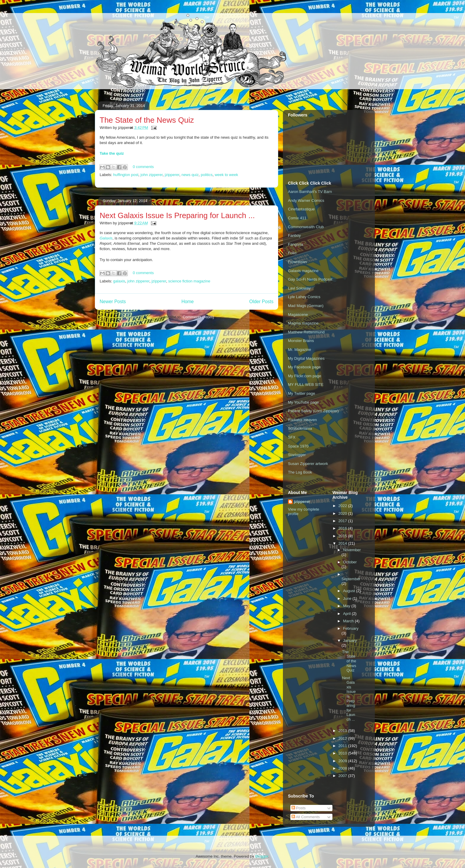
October (350, 562)
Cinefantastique (301, 209)
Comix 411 (297, 218)
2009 (343, 761)
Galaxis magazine (303, 271)
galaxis (119, 281)
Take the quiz (112, 153)
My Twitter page (302, 393)
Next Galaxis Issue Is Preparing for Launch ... (177, 215)
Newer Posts (113, 302)
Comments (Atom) (198, 317)
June (348, 598)
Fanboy (294, 235)
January (350, 641)
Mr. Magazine (300, 350)
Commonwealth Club (306, 227)
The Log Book (300, 472)
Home (188, 302)
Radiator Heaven (302, 420)
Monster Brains (301, 341)
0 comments (143, 167)
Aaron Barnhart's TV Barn (310, 192)
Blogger (262, 856)
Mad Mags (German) (306, 306)
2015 (343, 536)
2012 (343, 738)
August (350, 591)
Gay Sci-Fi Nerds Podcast (310, 279)
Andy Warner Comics (306, 200)
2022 (343, 506)
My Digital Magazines (306, 358)
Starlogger (297, 455)
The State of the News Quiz (147, 120)
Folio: (293, 253)
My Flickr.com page (305, 376)
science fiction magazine (189, 281)
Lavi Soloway (299, 288)
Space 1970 (298, 446)
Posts (299, 808)
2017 (343, 521)
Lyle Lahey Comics (304, 297)
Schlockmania (300, 428)
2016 (343, 528)
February (351, 628)
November (352, 550)
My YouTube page (303, 402)
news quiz (190, 175)
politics (207, 175)
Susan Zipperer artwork (308, 464)
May (347, 606)
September (351, 579)
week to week (226, 175)
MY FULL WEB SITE (306, 385)
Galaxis (106, 238)
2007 (343, 776)
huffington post (126, 175)
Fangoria (296, 244)
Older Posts (261, 302)
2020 (343, 513)
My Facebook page (304, 367)
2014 (343, 543)
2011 (343, 746)
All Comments (306, 817)
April (348, 614)
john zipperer (152, 175)
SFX (292, 437)
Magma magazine (303, 323)
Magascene (298, 315)
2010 (343, 753)
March (349, 621)
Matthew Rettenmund (306, 332)
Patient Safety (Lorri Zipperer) (313, 411)
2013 (343, 731)
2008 (343, 768)
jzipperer (172, 175)
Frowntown (297, 262)
